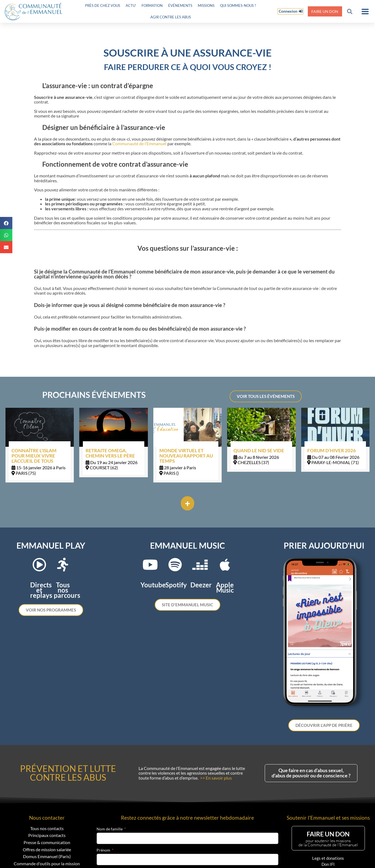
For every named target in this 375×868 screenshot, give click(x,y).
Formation (152, 5)
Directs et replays (41, 590)
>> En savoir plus (216, 778)
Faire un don (325, 11)
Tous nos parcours (67, 590)
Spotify (176, 585)
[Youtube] (150, 565)
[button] (350, 11)
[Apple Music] (225, 565)
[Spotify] (175, 565)
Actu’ (131, 5)
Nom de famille (110, 829)
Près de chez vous (103, 5)
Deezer (201, 585)
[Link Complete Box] (40, 445)
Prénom (103, 850)
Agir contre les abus (171, 17)
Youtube (153, 585)
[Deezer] (200, 565)
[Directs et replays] (39, 565)
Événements (180, 5)
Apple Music (225, 587)
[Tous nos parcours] (63, 565)
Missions (206, 5)
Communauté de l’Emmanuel (139, 143)
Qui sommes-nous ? (238, 5)
